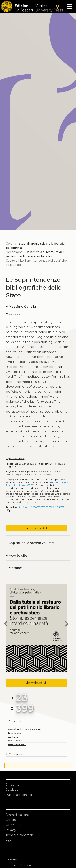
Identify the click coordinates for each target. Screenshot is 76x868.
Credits (11, 820)
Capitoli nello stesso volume (30, 543)
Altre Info (14, 721)
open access (15, 458)
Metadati (15, 568)
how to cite (15, 733)
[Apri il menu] (69, 7)
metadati (14, 737)
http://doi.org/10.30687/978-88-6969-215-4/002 (41, 507)
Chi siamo (13, 785)
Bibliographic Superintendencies (35, 472)
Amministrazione (18, 815)
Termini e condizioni (20, 835)
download (36, 683)
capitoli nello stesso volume (25, 729)
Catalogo (12, 790)
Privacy (11, 830)
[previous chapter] (6, 624)
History (47, 475)
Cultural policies (33, 475)
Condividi (14, 754)
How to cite (17, 555)
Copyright (13, 825)
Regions (19, 475)
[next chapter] (67, 624)
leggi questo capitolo (36, 528)
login (9, 840)
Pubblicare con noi (19, 795)
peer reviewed (17, 744)
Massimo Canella (21, 306)
